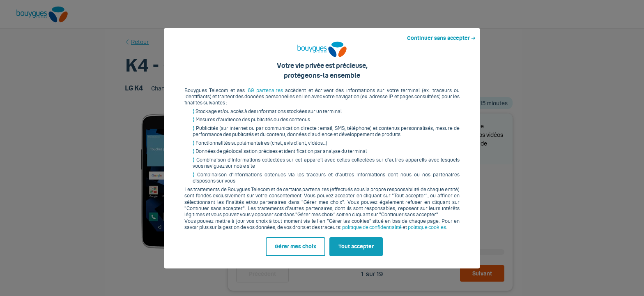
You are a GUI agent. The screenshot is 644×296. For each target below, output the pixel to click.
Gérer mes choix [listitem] (296, 253)
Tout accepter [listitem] (356, 253)
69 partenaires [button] (265, 97)
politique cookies (427, 234)
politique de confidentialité (372, 234)
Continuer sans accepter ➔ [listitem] (441, 44)
